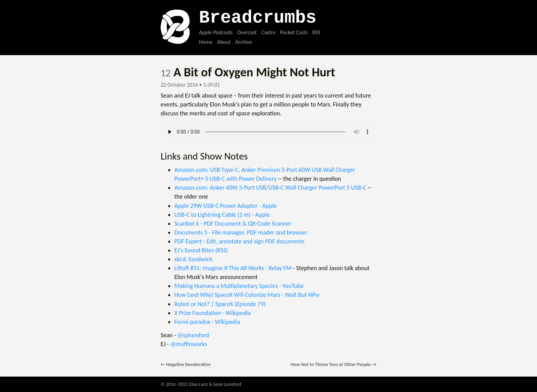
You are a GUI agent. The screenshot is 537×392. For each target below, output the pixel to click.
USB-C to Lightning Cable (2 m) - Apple (222, 215)
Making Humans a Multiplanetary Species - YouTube (239, 286)
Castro (268, 32)
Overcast (247, 32)
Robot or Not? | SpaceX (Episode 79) (220, 304)
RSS (316, 32)
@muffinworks (189, 344)
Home (206, 42)
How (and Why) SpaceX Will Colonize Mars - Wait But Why (247, 295)
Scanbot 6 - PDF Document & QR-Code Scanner (233, 224)
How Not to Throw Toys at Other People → (334, 364)
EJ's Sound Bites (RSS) (201, 250)
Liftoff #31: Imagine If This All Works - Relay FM (233, 268)
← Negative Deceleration (186, 364)
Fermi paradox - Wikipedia (207, 322)
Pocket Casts (294, 32)
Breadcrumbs (258, 18)
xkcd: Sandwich (193, 259)
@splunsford (193, 335)
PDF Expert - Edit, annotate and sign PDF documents (239, 241)
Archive (243, 42)
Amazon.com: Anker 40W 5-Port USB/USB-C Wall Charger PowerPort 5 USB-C (270, 188)
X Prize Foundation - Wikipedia (213, 313)
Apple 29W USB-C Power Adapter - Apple (226, 206)
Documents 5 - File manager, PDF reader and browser (241, 232)
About (224, 42)
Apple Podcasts (216, 32)
